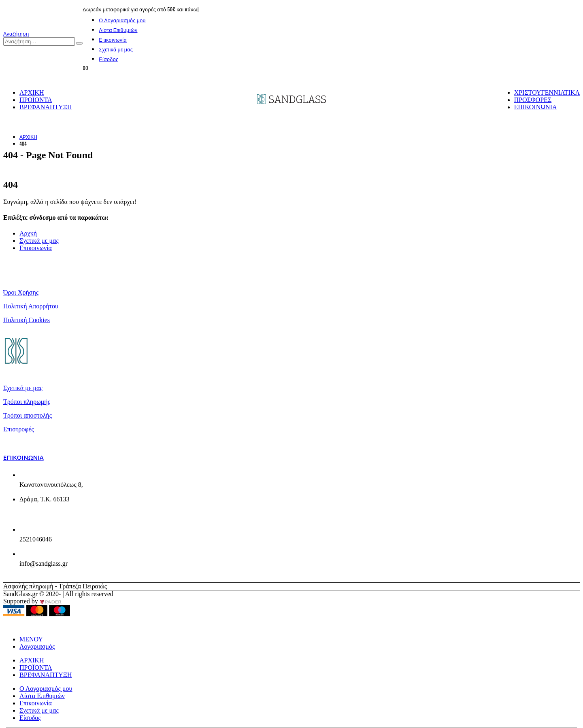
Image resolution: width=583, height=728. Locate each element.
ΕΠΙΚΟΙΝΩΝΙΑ (536, 107)
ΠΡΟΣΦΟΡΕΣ (533, 100)
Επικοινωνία (113, 39)
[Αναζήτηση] (79, 43)
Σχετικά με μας (116, 49)
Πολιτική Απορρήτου (31, 306)
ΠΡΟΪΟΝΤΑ (36, 100)
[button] (16, 33)
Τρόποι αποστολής (28, 415)
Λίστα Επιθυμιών (118, 30)
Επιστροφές (18, 429)
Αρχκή (28, 233)
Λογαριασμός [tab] (37, 646)
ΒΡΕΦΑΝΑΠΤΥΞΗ (46, 107)
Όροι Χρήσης (21, 292)
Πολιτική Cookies (27, 320)
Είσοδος (109, 59)
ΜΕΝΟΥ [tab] (31, 639)
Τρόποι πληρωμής (27, 402)
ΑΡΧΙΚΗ (32, 92)
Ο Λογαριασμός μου (122, 20)
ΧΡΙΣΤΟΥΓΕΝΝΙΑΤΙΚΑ (547, 92)
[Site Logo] (291, 102)
